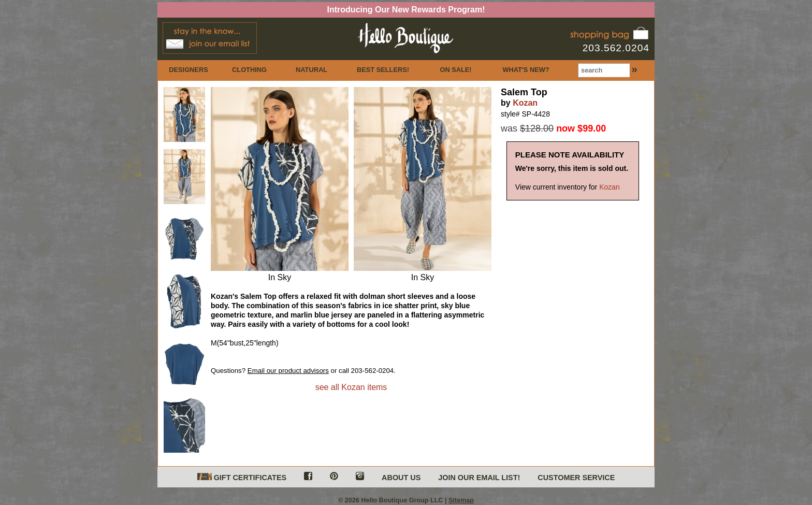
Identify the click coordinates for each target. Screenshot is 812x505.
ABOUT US (401, 478)
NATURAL (311, 70)
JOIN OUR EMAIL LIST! (479, 478)
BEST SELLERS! (383, 70)
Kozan (525, 103)
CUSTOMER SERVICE (576, 478)
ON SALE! (455, 70)
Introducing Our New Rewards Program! (406, 10)
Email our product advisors (288, 371)
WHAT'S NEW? (526, 70)
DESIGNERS (188, 70)
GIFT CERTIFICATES (242, 477)
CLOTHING (249, 70)
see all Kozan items (351, 387)
